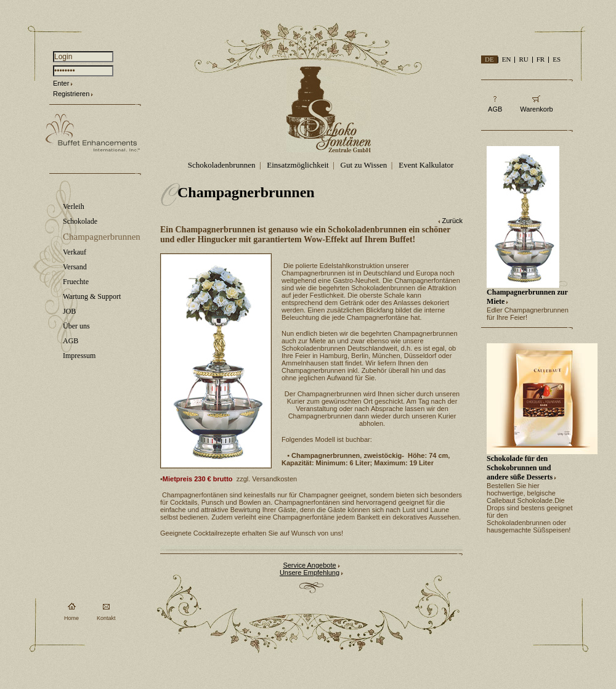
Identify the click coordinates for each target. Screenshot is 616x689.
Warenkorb (536, 109)
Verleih (74, 206)
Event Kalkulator (426, 165)
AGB (71, 341)
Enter (61, 83)
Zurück (452, 221)
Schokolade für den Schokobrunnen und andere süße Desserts (520, 468)
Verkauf (75, 252)
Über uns (76, 326)
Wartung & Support (92, 296)
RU (523, 59)
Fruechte (76, 282)
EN (507, 59)
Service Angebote (309, 565)
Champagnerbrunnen (102, 237)
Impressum (79, 356)
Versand (75, 267)
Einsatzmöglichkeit (298, 165)
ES (557, 59)
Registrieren (71, 94)
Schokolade (80, 221)
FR (541, 59)
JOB (69, 311)
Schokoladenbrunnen (222, 165)
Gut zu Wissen (364, 165)
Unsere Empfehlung (310, 573)
